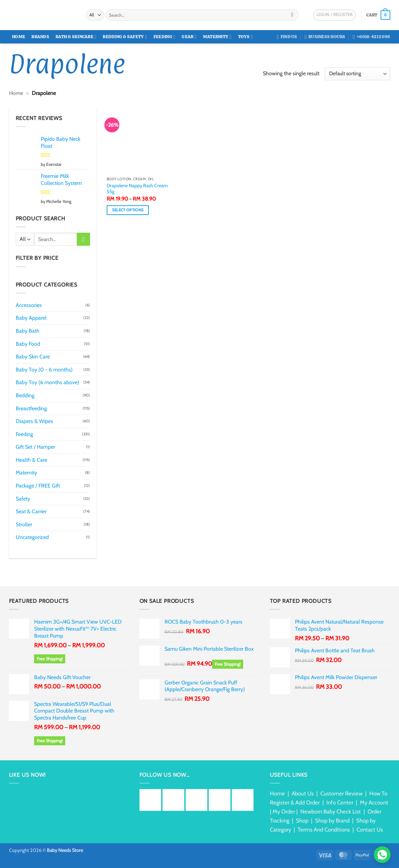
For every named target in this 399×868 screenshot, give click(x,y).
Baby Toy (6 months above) (47, 382)
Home (19, 37)
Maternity (217, 37)
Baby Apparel (31, 318)
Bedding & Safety (125, 37)
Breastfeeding (31, 408)
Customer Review (341, 793)
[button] (378, 15)
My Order (284, 811)
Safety (23, 499)
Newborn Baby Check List (331, 811)
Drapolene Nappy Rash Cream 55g (137, 189)
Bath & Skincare (76, 37)
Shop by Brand (332, 821)
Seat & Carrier (31, 511)
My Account (374, 802)
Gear (189, 37)
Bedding (25, 395)
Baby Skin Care (33, 357)
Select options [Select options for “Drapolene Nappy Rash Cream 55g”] (128, 210)
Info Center (340, 802)
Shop (302, 821)
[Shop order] (357, 74)
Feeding (164, 37)
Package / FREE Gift (38, 486)
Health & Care (31, 460)
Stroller (24, 524)
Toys (245, 37)
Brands (40, 37)
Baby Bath (28, 331)
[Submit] (292, 15)
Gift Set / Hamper (35, 447)
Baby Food (28, 344)
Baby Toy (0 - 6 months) (44, 370)
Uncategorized (32, 537)
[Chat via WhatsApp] (382, 855)
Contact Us (370, 830)
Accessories (29, 305)
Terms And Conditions (324, 830)
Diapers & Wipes (34, 421)
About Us (303, 793)
